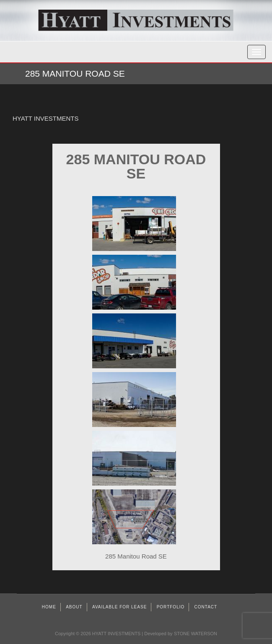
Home (49, 607)
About (74, 607)
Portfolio (171, 607)
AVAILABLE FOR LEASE (119, 607)
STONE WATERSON (196, 634)
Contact (206, 607)
